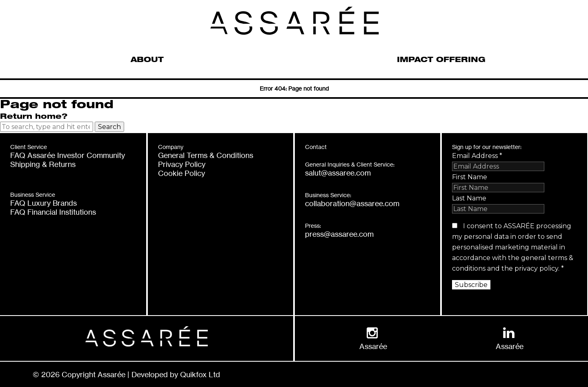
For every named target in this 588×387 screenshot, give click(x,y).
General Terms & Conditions (206, 155)
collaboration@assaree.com (352, 203)
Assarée (373, 346)
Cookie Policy (182, 173)
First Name (470, 177)
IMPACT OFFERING (441, 60)
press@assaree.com (339, 234)
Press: (313, 226)
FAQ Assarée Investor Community (68, 155)
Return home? (34, 117)
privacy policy (536, 268)
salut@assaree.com (338, 173)
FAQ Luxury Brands (43, 203)
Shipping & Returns (43, 164)
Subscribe (471, 285)
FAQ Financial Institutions (53, 212)
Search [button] (109, 127)
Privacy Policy (182, 164)
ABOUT (147, 60)
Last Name (469, 198)
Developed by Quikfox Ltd (176, 374)
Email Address (477, 156)
